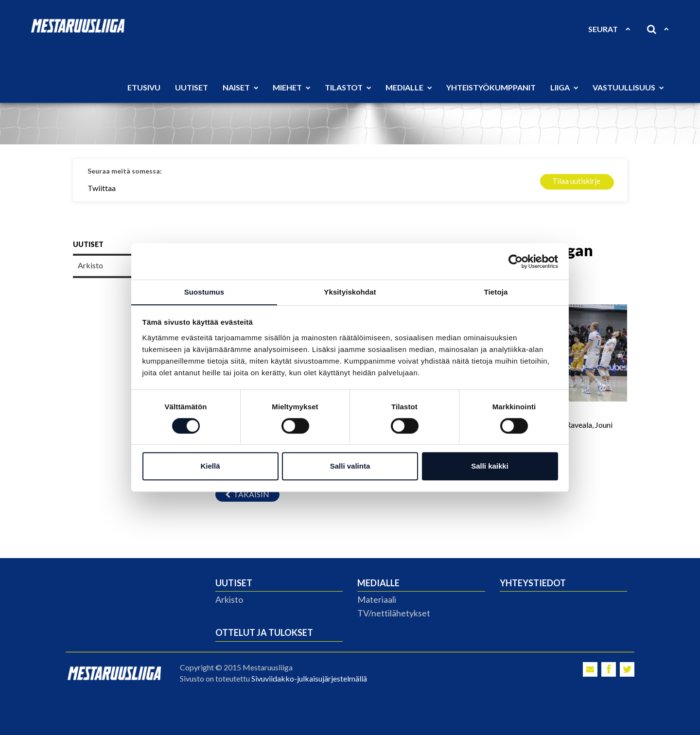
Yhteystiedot (533, 583)
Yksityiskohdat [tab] (350, 292)
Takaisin (247, 494)
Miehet (291, 87)
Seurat (609, 29)
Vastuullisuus (628, 87)
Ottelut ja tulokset (264, 632)
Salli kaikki (490, 466)
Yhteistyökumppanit (491, 87)
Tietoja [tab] (496, 292)
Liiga (564, 87)
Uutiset (192, 87)
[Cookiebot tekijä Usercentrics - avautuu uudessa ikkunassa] (516, 261)
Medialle (409, 87)
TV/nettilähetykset (394, 613)
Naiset (240, 87)
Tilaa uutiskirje (576, 181)
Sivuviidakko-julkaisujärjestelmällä (309, 678)
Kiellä (210, 466)
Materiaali (377, 599)
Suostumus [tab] (204, 292)
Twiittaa (102, 188)
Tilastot (348, 87)
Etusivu (144, 87)
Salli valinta (350, 466)
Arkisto (229, 599)
